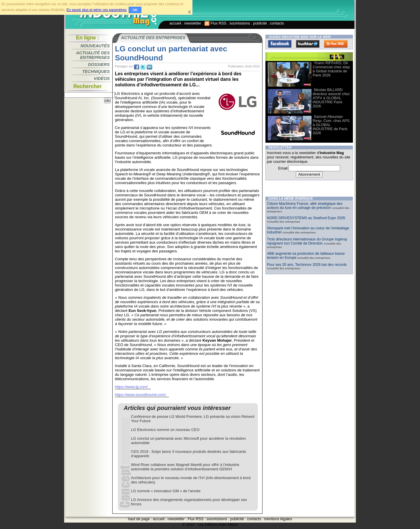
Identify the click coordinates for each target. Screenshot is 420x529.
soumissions (240, 23)
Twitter (308, 44)
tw (143, 67)
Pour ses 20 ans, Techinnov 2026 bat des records (307, 265)
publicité (260, 23)
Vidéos (102, 78)
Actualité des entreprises (93, 55)
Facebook (280, 44)
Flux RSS (216, 23)
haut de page (139, 519)
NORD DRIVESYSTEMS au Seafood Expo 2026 (306, 218)
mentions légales (278, 519)
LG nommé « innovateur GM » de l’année (166, 491)
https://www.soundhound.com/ (140, 395)
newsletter (193, 23)
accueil (175, 23)
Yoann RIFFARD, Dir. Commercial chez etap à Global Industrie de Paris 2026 (331, 69)
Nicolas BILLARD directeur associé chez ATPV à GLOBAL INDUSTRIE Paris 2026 (331, 98)
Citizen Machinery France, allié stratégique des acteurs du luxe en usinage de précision (305, 206)
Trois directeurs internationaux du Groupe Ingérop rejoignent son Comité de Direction (307, 241)
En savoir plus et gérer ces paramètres (97, 10)
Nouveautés (95, 46)
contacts (277, 23)
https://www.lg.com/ (131, 387)
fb (136, 67)
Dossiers (99, 64)
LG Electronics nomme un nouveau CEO (165, 430)
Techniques (96, 71)
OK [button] (135, 10)
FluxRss (336, 44)
